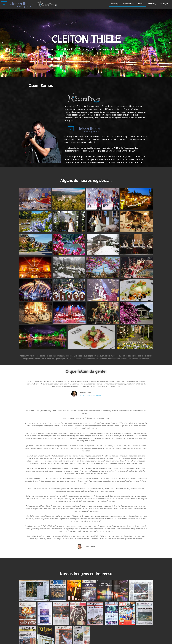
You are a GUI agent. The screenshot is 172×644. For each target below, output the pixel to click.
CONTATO (164, 4)
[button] (85, 75)
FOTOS (141, 4)
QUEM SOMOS (128, 4)
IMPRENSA (152, 4)
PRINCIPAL (115, 4)
